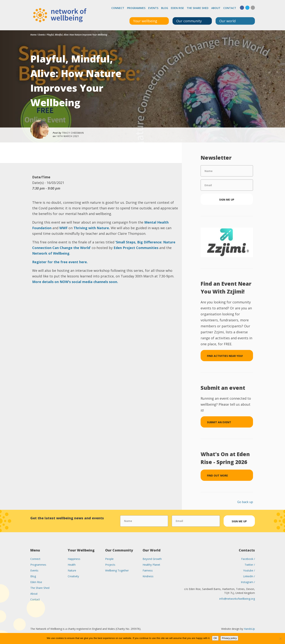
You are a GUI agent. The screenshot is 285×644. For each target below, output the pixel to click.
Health (72, 565)
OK (215, 638)
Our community (189, 21)
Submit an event (219, 422)
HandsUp (249, 629)
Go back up (245, 502)
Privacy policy (229, 638)
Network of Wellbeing (51, 253)
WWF (63, 228)
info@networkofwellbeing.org (237, 599)
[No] (280, 639)
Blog (165, 8)
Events (153, 8)
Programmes (136, 8)
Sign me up (227, 200)
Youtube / (249, 570)
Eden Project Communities (136, 248)
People (109, 559)
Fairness (148, 570)
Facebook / (248, 559)
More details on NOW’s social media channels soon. (75, 282)
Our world (227, 21)
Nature (72, 570)
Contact (230, 8)
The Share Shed (198, 8)
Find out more (217, 475)
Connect (118, 8)
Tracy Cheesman (73, 133)
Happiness (74, 559)
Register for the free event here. (60, 262)
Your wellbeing (145, 21)
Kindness (148, 576)
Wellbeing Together (117, 570)
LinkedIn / (249, 576)
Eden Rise (177, 8)
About (216, 8)
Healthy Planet (151, 565)
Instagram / (248, 582)
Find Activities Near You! (225, 356)
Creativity (73, 576)
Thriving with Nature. (92, 228)
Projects (110, 565)
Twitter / (250, 565)
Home (33, 35)
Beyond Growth (152, 559)
